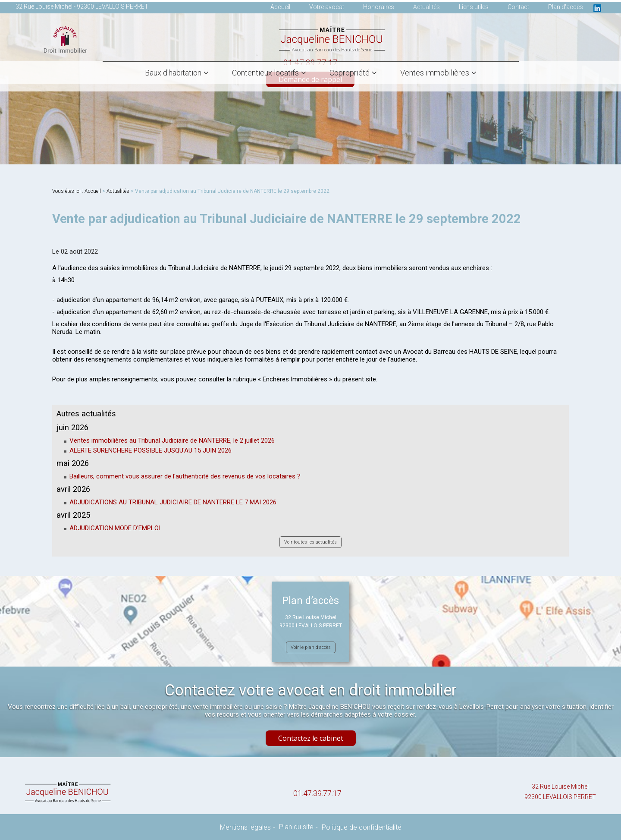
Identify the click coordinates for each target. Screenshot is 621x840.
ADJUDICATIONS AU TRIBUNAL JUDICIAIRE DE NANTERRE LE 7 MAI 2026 (173, 502)
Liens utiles (474, 7)
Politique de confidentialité (362, 827)
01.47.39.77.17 (317, 793)
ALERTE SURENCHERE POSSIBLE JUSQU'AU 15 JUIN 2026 (151, 450)
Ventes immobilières (435, 73)
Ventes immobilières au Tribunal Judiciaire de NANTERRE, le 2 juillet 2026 (172, 440)
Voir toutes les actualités (310, 542)
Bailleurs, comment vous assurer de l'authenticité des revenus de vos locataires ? (185, 476)
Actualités (427, 7)
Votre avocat (327, 7)
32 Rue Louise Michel (560, 793)
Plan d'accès (566, 7)
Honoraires (379, 7)
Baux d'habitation (173, 73)
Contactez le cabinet (311, 738)
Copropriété (350, 73)
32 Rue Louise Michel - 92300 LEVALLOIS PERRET (82, 6)
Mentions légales (245, 827)
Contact (518, 7)
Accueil (280, 7)
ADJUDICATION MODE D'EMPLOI (115, 528)
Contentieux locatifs (265, 73)
